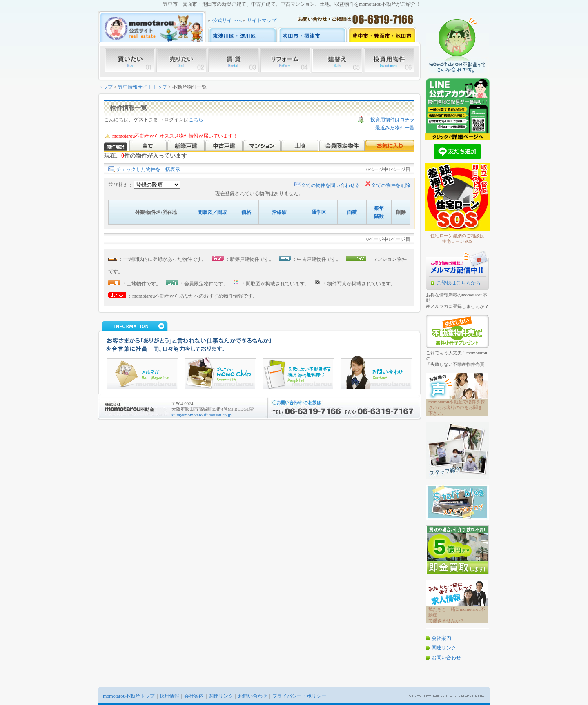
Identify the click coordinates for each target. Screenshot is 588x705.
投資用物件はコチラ (392, 120)
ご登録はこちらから (459, 283)
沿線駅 (279, 212)
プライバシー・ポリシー (299, 696)
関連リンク (444, 648)
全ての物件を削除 (388, 185)
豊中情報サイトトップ (143, 87)
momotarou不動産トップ (129, 696)
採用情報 (169, 696)
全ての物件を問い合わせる (327, 185)
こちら (196, 120)
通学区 (319, 212)
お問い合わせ (446, 658)
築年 (379, 208)
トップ (105, 87)
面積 (352, 212)
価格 (246, 212)
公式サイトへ (227, 20)
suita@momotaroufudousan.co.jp (201, 415)
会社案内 (441, 638)
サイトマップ (262, 20)
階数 (379, 216)
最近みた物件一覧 (395, 128)
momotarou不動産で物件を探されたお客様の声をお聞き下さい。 (457, 407)
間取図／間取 (212, 212)
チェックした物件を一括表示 (148, 169)
